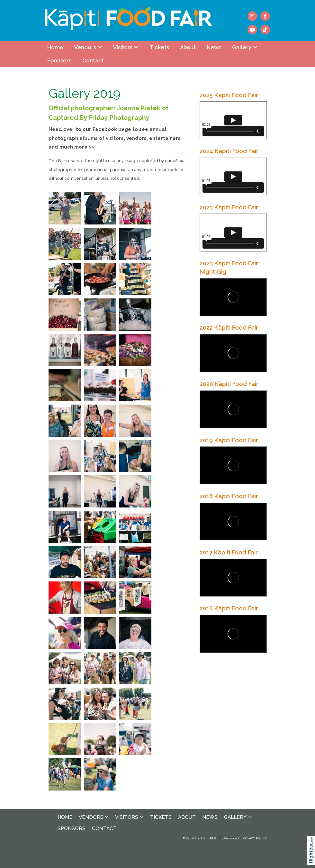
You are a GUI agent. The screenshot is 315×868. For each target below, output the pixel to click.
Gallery (242, 47)
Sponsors (59, 60)
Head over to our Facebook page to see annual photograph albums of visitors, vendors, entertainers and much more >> (115, 138)
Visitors (123, 47)
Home (55, 47)
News (214, 47)
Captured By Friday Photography (99, 118)
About (188, 47)
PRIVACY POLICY (255, 838)
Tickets (159, 47)
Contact (93, 60)
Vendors (85, 47)
